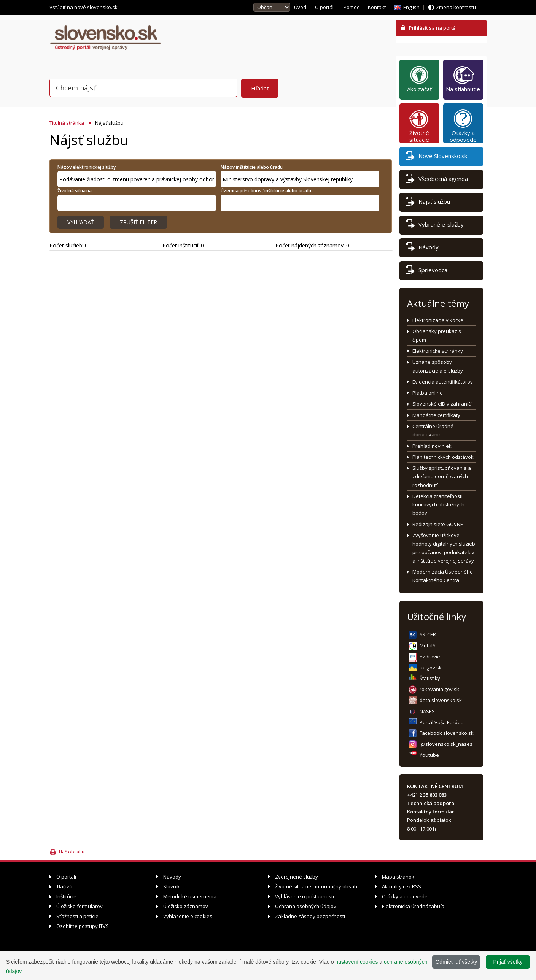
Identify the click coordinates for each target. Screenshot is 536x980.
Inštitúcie (66, 896)
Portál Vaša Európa (442, 722)
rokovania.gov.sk (439, 689)
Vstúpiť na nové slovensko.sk (84, 7)
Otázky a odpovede (463, 126)
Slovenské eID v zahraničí (442, 404)
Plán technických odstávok (443, 457)
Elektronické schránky (438, 351)
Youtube (429, 755)
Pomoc (351, 7)
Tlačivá (64, 886)
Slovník (172, 886)
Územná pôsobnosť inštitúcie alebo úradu (266, 191)
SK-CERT (429, 634)
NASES (427, 711)
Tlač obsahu (71, 852)
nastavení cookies (356, 962)
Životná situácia (75, 191)
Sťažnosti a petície (77, 916)
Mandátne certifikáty (436, 415)
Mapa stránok (398, 877)
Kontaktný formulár (431, 812)
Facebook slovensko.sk (447, 733)
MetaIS (428, 645)
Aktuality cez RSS (402, 886)
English (411, 7)
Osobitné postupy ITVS (83, 926)
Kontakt (377, 7)
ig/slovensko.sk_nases (446, 744)
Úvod (300, 7)
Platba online (428, 393)
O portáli (325, 7)
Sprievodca (426, 271)
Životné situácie (419, 126)
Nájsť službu (428, 203)
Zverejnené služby (297, 877)
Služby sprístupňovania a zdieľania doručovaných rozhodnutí (442, 477)
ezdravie (430, 657)
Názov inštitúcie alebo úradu (252, 167)
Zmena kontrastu (456, 7)
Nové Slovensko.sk (436, 157)
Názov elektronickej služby (87, 167)
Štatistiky (430, 678)
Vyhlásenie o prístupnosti (305, 896)
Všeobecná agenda (437, 180)
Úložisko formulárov (80, 906)
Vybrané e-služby (435, 226)
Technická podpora (431, 803)
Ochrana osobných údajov (306, 906)
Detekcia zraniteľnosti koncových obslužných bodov (438, 505)
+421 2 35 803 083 (427, 795)
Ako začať (419, 79)
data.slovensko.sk (441, 700)
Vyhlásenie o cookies (188, 916)
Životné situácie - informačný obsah (316, 886)
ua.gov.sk (431, 668)
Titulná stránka (67, 123)
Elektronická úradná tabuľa (413, 906)
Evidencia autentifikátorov (443, 382)
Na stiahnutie (463, 79)
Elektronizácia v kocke (438, 320)
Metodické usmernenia (190, 896)
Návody (422, 248)
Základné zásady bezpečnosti (310, 916)
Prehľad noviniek (432, 446)
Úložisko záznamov (186, 906)
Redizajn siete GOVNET (439, 524)
